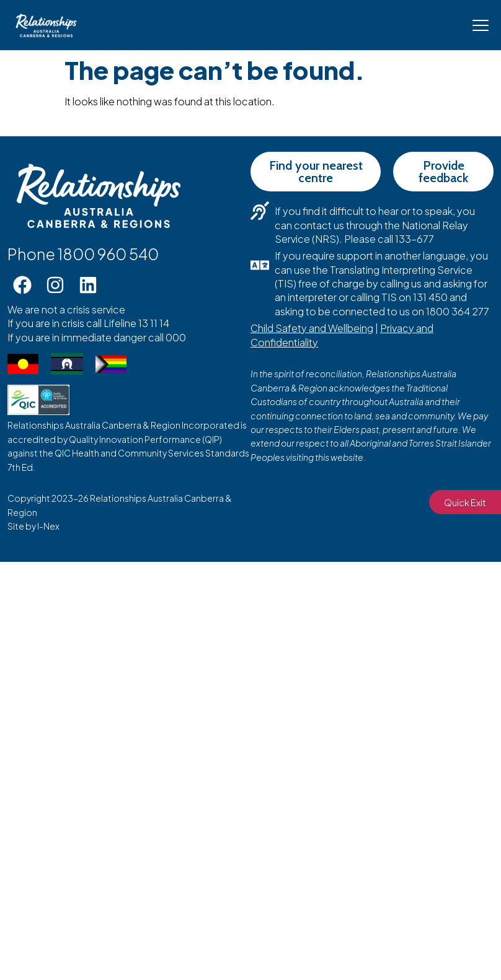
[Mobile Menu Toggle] (481, 25)
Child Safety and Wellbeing (312, 328)
